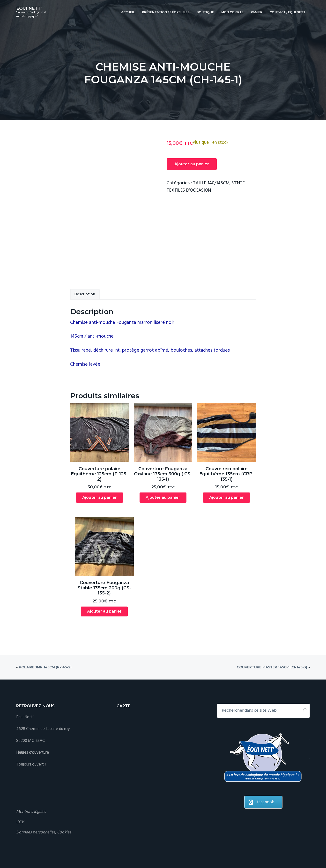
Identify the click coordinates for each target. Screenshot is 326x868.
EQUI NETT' (29, 8)
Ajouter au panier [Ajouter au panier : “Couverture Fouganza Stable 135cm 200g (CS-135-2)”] (104, 590)
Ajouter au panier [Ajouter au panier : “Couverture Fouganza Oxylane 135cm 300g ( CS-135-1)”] (163, 475)
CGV (20, 800)
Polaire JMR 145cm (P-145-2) (45, 645)
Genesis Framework (91, 851)
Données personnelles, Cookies (44, 811)
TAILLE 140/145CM (212, 183)
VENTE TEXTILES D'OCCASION (208, 187)
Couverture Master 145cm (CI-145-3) (272, 645)
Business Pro (59, 851)
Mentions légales (31, 790)
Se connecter (141, 851)
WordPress (119, 851)
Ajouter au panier (192, 164)
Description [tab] (85, 272)
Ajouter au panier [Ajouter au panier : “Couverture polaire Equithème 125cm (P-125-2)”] (100, 475)
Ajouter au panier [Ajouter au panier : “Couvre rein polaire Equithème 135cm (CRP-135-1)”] (226, 475)
